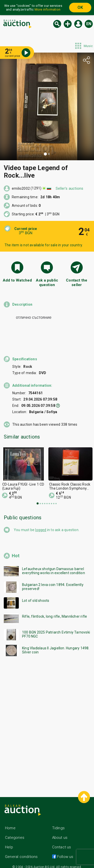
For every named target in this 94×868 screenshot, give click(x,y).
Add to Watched (17, 280)
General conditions (21, 852)
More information (48, 9)
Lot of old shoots (36, 596)
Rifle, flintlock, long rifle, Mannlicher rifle (55, 612)
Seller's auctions (69, 188)
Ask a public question (47, 283)
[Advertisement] (47, 718)
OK (80, 7)
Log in (78, 24)
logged (41, 525)
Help (9, 843)
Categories (15, 833)
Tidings (58, 823)
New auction (68, 24)
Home (10, 823)
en (89, 24)
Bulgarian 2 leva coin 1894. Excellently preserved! (53, 582)
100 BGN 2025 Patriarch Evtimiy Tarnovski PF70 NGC (56, 630)
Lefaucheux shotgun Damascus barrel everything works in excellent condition (54, 566)
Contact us (62, 843)
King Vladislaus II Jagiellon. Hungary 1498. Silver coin (56, 646)
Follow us (65, 852)
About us (60, 833)
